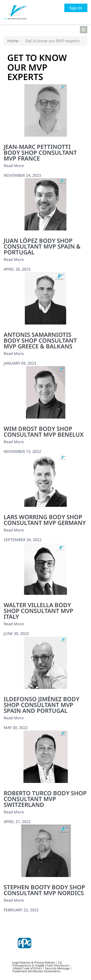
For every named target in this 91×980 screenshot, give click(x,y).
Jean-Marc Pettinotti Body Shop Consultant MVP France (40, 152)
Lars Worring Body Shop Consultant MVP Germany (45, 520)
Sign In (76, 8)
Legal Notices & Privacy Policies (34, 962)
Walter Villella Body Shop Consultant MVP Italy (38, 611)
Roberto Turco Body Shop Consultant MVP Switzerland (45, 799)
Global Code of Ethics (27, 968)
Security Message (57, 968)
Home (13, 41)
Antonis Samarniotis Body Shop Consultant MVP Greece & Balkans (40, 340)
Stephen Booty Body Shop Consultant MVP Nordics (44, 890)
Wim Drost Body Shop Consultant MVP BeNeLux (44, 431)
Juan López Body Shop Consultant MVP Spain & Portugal (42, 246)
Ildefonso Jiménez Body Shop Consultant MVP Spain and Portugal (41, 705)
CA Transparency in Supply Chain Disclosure (40, 964)
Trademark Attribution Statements (36, 971)
